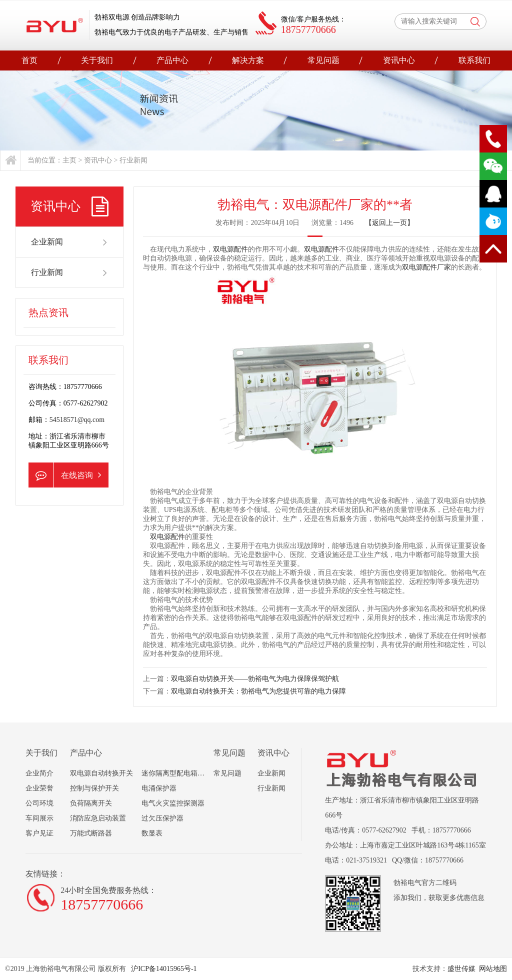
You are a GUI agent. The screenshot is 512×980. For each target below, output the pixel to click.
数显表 (152, 833)
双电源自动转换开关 (101, 773)
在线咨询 (65, 475)
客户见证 (39, 833)
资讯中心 (399, 60)
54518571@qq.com (77, 420)
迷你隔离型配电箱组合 (176, 773)
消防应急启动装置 (98, 818)
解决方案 (248, 60)
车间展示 (39, 818)
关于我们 (97, 60)
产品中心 (172, 60)
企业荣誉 (39, 788)
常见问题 (323, 60)
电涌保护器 (159, 788)
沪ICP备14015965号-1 (163, 969)
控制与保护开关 (94, 788)
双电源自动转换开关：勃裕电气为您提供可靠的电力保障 (258, 691)
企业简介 (39, 773)
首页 (29, 60)
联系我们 (474, 60)
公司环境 (39, 803)
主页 (69, 160)
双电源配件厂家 (426, 267)
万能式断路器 (91, 833)
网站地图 (493, 969)
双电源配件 (230, 249)
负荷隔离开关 (91, 803)
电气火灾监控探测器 (173, 803)
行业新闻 (133, 160)
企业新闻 (70, 242)
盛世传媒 (461, 969)
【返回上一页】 (389, 223)
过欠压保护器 (162, 818)
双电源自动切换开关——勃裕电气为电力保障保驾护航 (255, 679)
